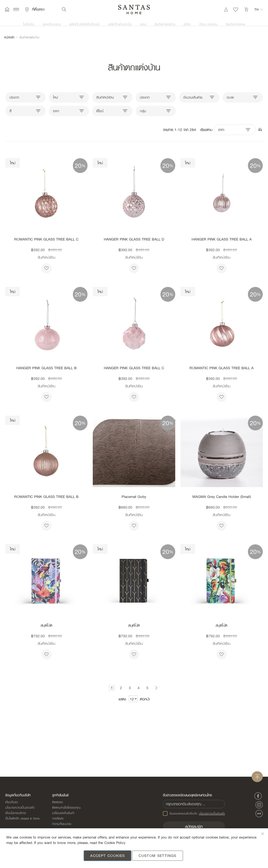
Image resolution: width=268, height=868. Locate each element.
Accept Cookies (108, 856)
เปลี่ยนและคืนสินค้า (63, 815)
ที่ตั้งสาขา (35, 10)
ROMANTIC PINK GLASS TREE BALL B (46, 497)
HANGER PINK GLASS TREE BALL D (134, 239)
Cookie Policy (115, 843)
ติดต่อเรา (58, 804)
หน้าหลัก (9, 37)
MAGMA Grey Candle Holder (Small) (222, 497)
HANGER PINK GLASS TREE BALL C (134, 368)
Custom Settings (157, 856)
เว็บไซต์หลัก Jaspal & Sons (22, 820)
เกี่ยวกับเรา (12, 804)
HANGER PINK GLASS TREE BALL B (46, 368)
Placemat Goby (134, 497)
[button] (259, 10)
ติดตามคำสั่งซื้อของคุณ (66, 809)
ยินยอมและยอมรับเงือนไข (195, 815)
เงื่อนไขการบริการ (16, 815)
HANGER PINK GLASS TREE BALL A (222, 239)
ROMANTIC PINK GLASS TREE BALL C (46, 239)
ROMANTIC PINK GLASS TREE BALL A (222, 368)
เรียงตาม (206, 130)
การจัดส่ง (58, 820)
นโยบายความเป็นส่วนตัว (20, 809)
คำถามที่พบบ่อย (62, 826)
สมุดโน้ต (46, 625)
